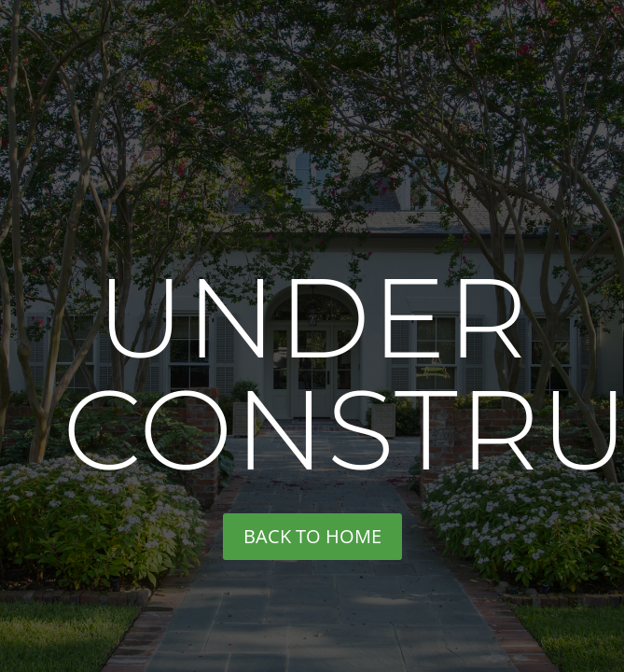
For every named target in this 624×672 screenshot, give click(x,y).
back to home (312, 536)
